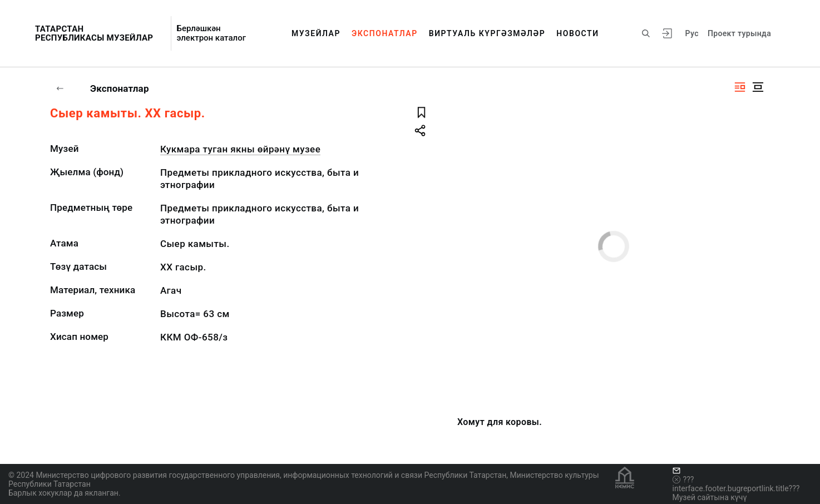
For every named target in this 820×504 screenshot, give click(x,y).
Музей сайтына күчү (710, 497)
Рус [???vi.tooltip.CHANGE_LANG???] (692, 33)
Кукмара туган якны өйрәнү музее (240, 149)
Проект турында (739, 33)
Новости (577, 33)
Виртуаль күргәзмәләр (487, 33)
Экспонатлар (385, 33)
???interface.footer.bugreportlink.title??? (736, 484)
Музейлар (316, 33)
